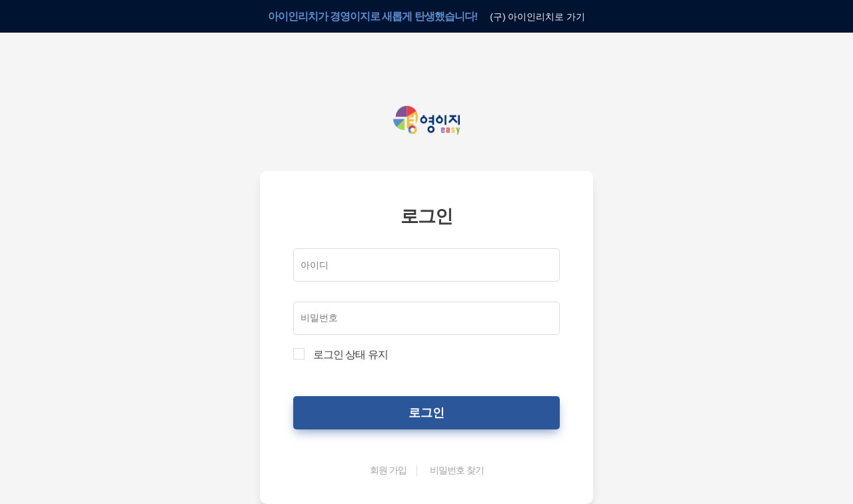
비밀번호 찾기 (456, 469)
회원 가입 (388, 469)
